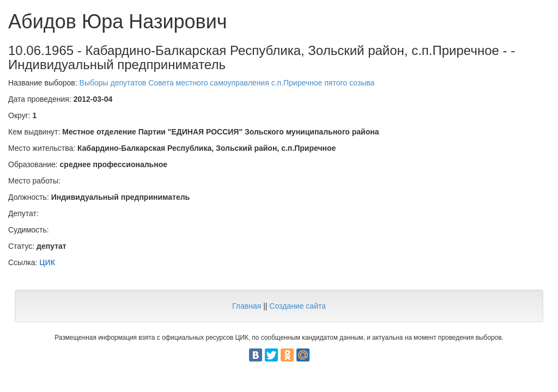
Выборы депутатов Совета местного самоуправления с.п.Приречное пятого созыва (227, 83)
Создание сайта (298, 306)
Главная (247, 306)
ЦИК (47, 262)
